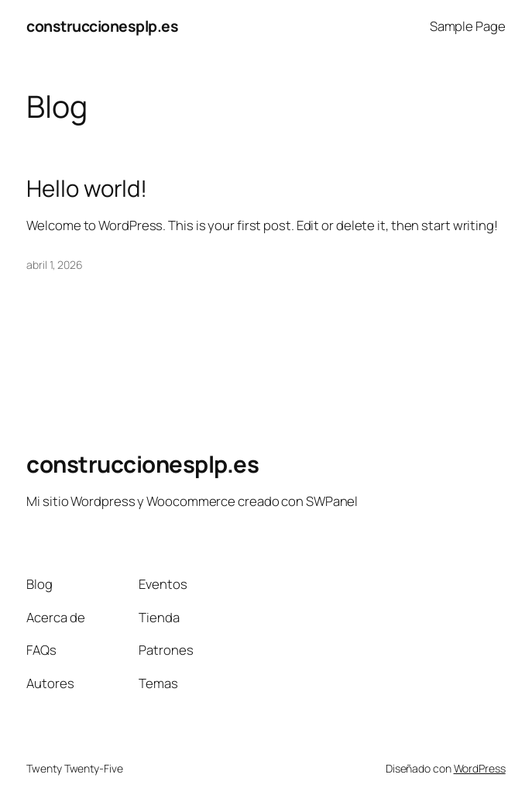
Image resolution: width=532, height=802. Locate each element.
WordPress (480, 768)
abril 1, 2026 (55, 265)
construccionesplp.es (102, 26)
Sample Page (468, 26)
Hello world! (87, 189)
